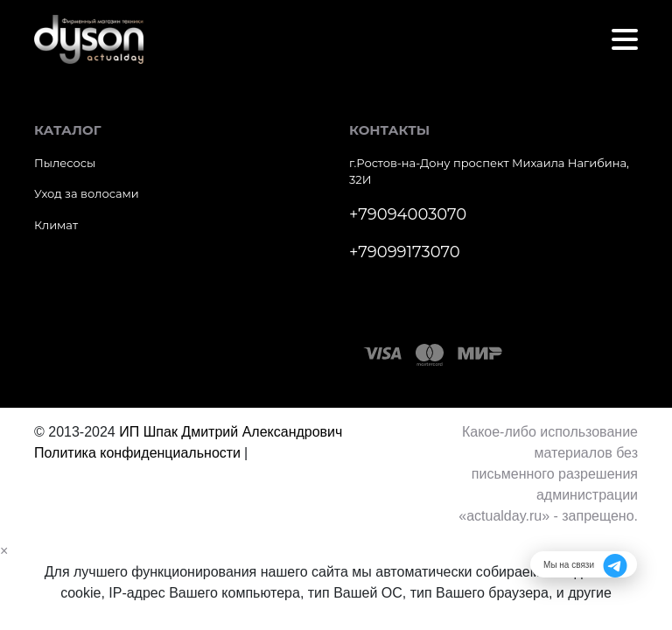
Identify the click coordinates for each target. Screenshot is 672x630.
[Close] (4, 551)
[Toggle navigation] (625, 39)
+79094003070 (408, 214)
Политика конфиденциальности (137, 453)
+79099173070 (405, 252)
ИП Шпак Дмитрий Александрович (231, 432)
